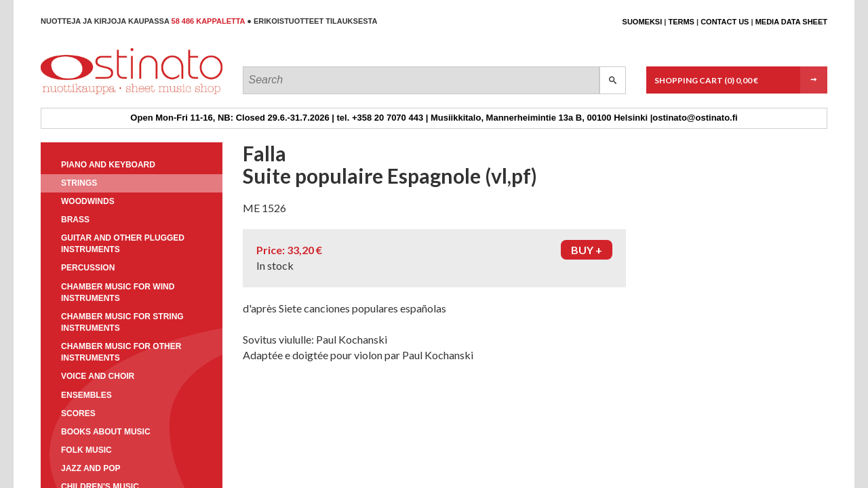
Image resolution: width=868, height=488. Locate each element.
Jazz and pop (91, 468)
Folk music (86, 450)
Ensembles (86, 395)
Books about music (106, 432)
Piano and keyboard (108, 165)
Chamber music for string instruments (122, 322)
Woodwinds (88, 201)
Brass (75, 220)
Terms (681, 22)
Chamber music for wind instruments (118, 292)
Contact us (725, 22)
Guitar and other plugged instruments (123, 244)
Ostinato (102, 94)
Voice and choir (98, 376)
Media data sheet (791, 22)
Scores (78, 413)
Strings (79, 183)
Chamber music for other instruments (121, 352)
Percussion (88, 268)
